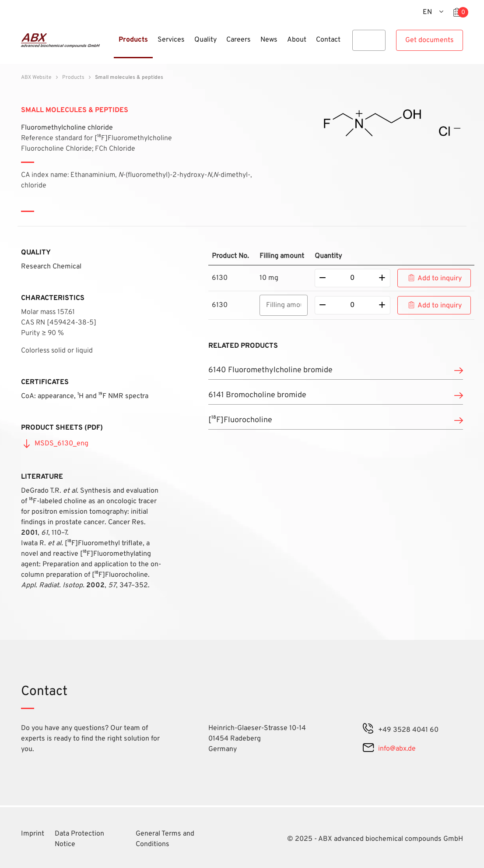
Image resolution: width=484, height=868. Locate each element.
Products (73, 78)
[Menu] (111, 45)
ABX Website (36, 78)
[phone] (368, 730)
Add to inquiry (440, 279)
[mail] (368, 749)
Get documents (430, 40)
